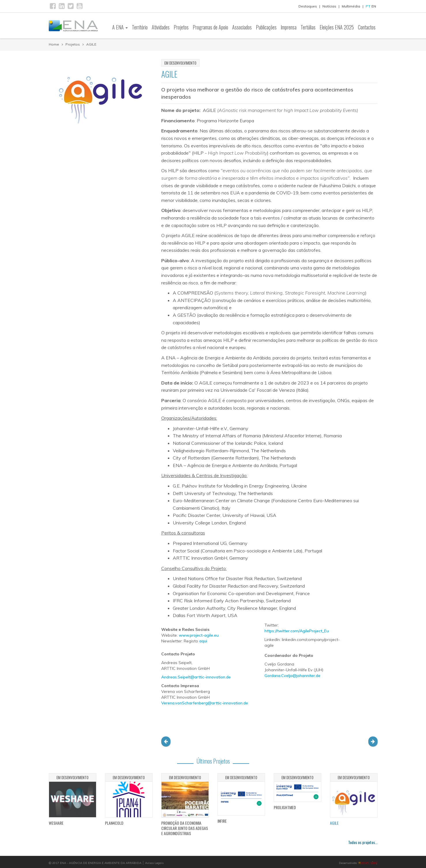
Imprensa (289, 27)
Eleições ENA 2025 (337, 27)
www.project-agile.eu (199, 635)
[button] (166, 742)
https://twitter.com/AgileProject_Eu (297, 631)
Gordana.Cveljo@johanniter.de (292, 676)
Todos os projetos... (363, 842)
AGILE (91, 44)
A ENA (120, 27)
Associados (242, 27)
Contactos (367, 27)
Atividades (161, 27)
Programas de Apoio (210, 27)
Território (140, 27)
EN (374, 6)
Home (54, 44)
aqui (203, 641)
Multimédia (351, 6)
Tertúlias (308, 27)
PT (368, 6)
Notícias (329, 6)
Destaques (308, 6)
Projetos (181, 27)
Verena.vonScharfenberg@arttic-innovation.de (205, 703)
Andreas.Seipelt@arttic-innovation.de (196, 677)
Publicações (266, 27)
